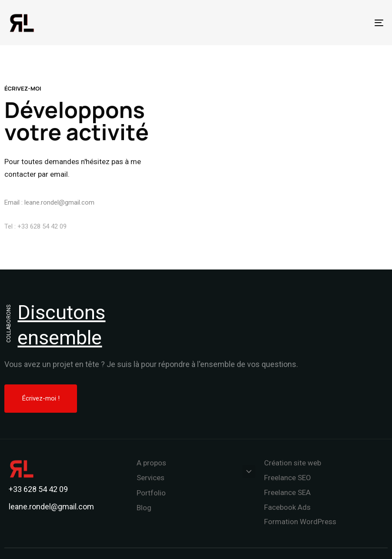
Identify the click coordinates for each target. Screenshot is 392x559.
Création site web (293, 463)
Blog (144, 508)
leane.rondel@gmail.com (59, 207)
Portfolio (151, 493)
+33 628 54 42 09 (42, 233)
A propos (151, 463)
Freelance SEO (288, 478)
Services (196, 477)
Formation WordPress (300, 522)
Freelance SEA (287, 492)
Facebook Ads (287, 507)
